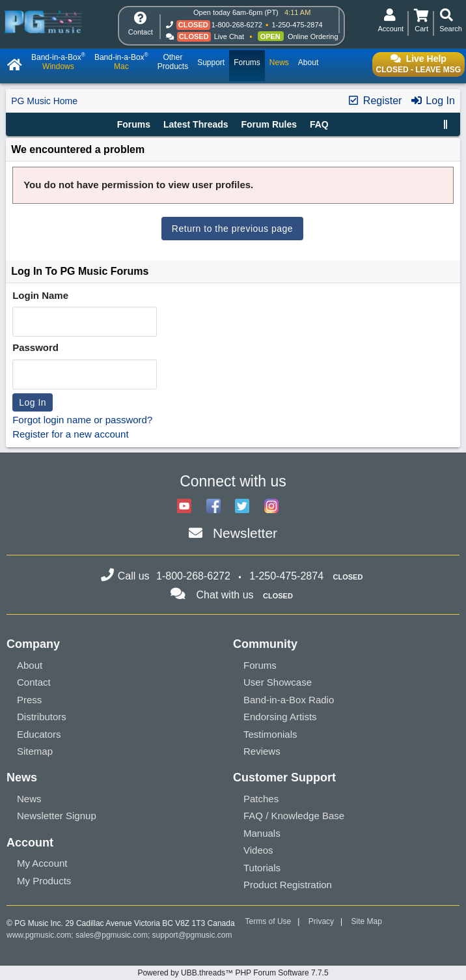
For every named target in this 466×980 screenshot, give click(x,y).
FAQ (319, 124)
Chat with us (225, 595)
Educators (39, 734)
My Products (44, 881)
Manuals (262, 833)
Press (29, 700)
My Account (42, 863)
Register (374, 101)
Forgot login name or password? (82, 420)
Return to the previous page (232, 229)
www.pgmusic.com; (40, 935)
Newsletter (245, 533)
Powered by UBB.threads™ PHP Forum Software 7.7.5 (233, 973)
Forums (134, 124)
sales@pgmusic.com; (114, 935)
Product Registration (288, 885)
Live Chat (229, 36)
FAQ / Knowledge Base (294, 816)
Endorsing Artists (280, 717)
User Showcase (278, 682)
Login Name (40, 295)
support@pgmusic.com (192, 935)
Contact (34, 682)
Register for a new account (70, 434)
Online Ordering (313, 36)
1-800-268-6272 (237, 25)
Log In (432, 101)
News (29, 799)
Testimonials (270, 734)
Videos (258, 850)
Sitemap (35, 751)
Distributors (42, 717)
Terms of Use (268, 921)
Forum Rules (269, 124)
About (30, 665)
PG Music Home (44, 101)
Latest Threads (196, 124)
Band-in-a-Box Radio (289, 700)
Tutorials (262, 868)
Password (35, 347)
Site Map (367, 921)
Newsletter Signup (57, 816)
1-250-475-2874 (297, 25)
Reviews (262, 751)
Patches (261, 799)
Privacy (321, 921)
